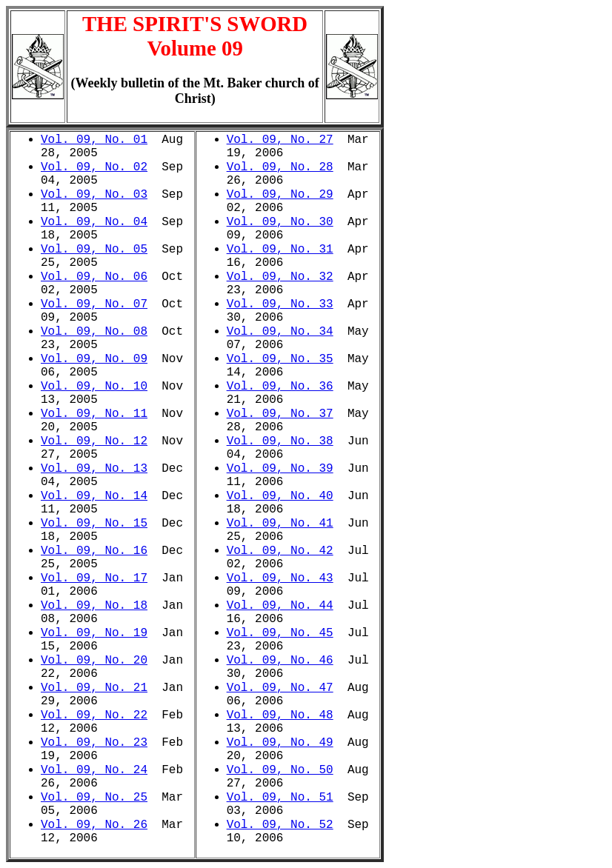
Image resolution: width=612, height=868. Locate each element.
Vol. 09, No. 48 (280, 715)
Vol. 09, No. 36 (280, 387)
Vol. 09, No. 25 (94, 798)
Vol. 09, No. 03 (94, 195)
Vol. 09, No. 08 (94, 332)
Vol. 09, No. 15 (94, 524)
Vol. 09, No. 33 (280, 304)
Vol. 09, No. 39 (280, 469)
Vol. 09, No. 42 (280, 551)
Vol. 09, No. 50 (280, 770)
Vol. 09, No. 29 (280, 195)
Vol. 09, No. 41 (280, 524)
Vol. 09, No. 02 (94, 167)
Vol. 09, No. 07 (94, 304)
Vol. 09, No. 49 (280, 743)
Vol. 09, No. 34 (280, 332)
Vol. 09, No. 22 (94, 715)
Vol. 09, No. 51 (280, 798)
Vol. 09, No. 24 (94, 770)
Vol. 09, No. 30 (280, 222)
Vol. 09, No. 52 (280, 825)
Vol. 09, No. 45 (280, 633)
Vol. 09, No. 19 (94, 633)
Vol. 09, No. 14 (94, 496)
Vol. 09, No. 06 (94, 277)
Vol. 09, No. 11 (94, 414)
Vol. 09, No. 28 (280, 167)
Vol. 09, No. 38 (280, 441)
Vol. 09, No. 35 (280, 359)
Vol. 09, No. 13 (94, 469)
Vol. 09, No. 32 (280, 277)
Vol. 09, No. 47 (280, 688)
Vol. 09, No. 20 (94, 661)
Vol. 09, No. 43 (280, 578)
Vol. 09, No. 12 (94, 441)
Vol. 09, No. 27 (280, 140)
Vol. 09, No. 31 (280, 250)
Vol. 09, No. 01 (94, 140)
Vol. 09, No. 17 (94, 578)
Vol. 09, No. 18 (94, 606)
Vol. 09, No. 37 (280, 414)
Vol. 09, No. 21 (94, 688)
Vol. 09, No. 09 (94, 359)
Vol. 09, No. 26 (94, 825)
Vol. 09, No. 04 (94, 222)
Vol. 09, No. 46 (280, 661)
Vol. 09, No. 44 (280, 606)
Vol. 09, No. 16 (94, 551)
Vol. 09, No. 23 (94, 743)
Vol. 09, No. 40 (280, 496)
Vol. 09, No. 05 (94, 250)
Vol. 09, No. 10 (94, 387)
